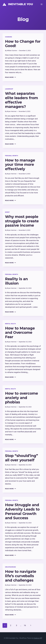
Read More (10, 77)
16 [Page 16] (25, 625)
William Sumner (12, 50)
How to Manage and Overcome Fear (20, 333)
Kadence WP (38, 638)
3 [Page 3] (16, 625)
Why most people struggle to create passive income (22, 221)
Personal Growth (12, 156)
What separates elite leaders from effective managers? (22, 100)
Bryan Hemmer (12, 111)
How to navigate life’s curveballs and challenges (21, 576)
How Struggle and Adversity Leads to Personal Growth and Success (22, 511)
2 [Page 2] (11, 625)
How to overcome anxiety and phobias (22, 398)
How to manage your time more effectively (20, 165)
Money (7, 212)
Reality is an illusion (16, 281)
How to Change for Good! (23, 44)
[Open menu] (42, 4)
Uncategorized (10, 567)
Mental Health (10, 324)
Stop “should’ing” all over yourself (22, 458)
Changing (9, 37)
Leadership (9, 89)
